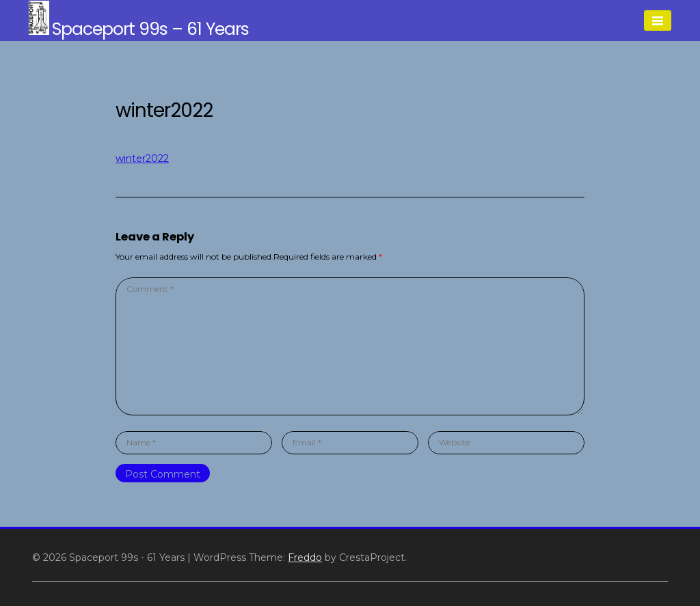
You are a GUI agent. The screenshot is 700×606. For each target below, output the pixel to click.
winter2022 (142, 159)
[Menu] (658, 20)
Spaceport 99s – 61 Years (150, 29)
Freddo (305, 557)
